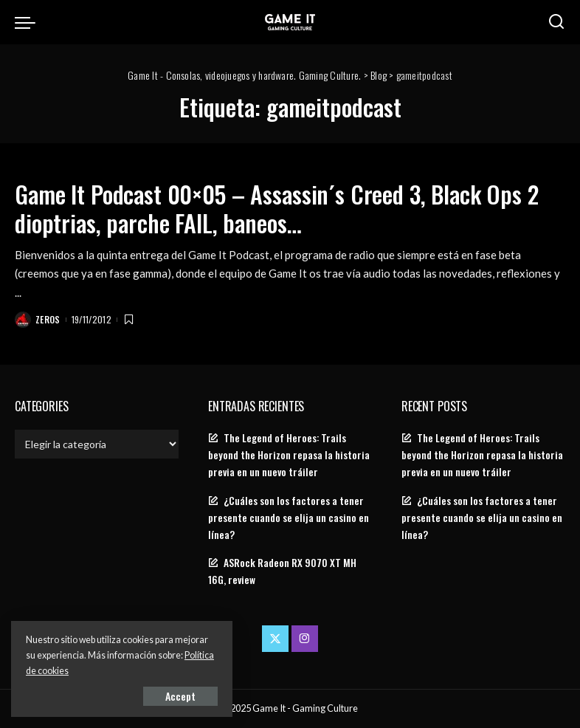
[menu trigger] (29, 22)
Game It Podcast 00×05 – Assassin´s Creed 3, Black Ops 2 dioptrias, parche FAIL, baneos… (277, 208)
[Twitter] (275, 639)
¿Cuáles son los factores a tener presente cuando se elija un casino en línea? (289, 518)
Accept (180, 696)
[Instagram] (305, 639)
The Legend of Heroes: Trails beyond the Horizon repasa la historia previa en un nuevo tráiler (289, 455)
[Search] (556, 22)
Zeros (48, 319)
